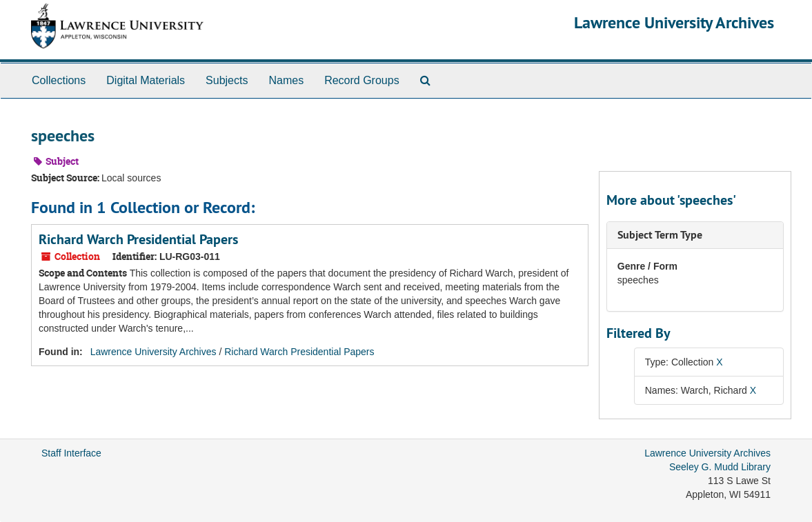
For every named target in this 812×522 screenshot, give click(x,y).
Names (286, 80)
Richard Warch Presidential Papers (138, 239)
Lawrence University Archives (674, 22)
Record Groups (362, 80)
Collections (59, 80)
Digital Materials (146, 80)
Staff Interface (71, 453)
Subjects (227, 80)
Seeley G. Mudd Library (720, 467)
